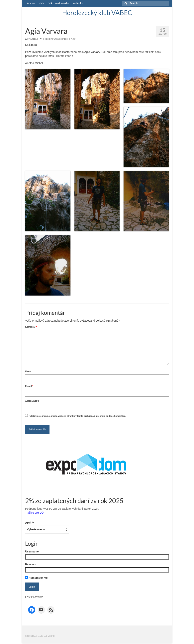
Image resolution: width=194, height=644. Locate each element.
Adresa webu (32, 401)
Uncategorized (61, 39)
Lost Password (34, 597)
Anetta (33, 39)
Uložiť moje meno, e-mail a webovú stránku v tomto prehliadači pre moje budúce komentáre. (78, 416)
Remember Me (36, 578)
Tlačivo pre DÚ (34, 513)
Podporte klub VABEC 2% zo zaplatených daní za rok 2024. (62, 509)
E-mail (29, 386)
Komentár (31, 327)
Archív (30, 523)
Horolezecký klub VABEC (97, 13)
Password (32, 564)
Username (32, 551)
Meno (29, 371)
